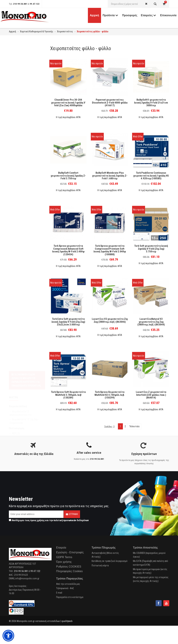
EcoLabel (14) (19, 114)
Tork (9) (16, 151)
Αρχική (12, 31)
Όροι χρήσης (64, 562)
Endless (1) (17, 146)
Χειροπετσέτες (65, 31)
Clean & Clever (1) (20, 129)
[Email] (36, 514)
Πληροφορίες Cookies (69, 571)
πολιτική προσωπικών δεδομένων (71, 520)
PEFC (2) (16, 105)
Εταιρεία (61, 548)
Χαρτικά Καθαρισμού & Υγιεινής (37, 31)
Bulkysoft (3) (18, 124)
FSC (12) (16, 109)
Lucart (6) (16, 142)
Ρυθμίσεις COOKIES (69, 567)
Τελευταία (134, 426)
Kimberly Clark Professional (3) (27, 138)
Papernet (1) (18, 133)
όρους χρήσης (37, 520)
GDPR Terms (64, 557)
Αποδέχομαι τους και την (49, 520)
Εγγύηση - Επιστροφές (70, 552)
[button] (8, 636)
